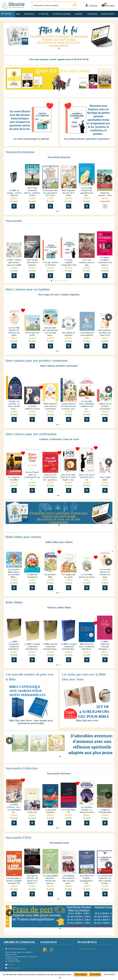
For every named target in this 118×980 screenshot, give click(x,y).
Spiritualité (29, 14)
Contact (10, 965)
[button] (59, 48)
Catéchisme (92, 14)
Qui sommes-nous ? (87, 949)
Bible (18, 14)
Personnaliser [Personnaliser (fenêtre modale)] (110, 974)
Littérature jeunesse (61, 14)
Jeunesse (78, 14)
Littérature (43, 14)
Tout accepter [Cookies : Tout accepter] (81, 974)
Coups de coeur (108, 14)
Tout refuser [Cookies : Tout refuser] (95, 974)
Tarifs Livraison (13, 968)
